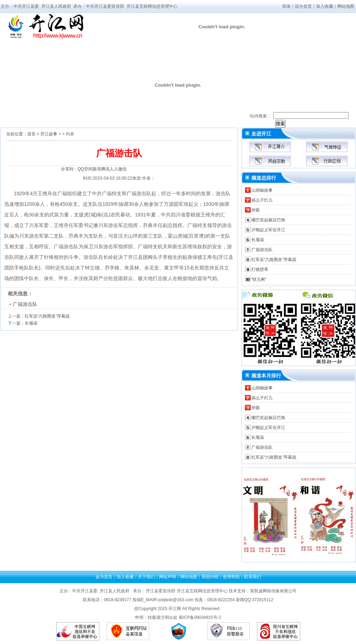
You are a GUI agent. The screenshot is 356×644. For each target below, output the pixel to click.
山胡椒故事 (262, 190)
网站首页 (22, 45)
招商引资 (276, 45)
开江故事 (49, 134)
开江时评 (234, 54)
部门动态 (191, 45)
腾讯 (105, 169)
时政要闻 (64, 54)
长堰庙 (31, 323)
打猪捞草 (260, 269)
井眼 (256, 210)
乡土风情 (64, 45)
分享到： (69, 169)
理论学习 (234, 45)
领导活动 (106, 45)
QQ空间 (85, 169)
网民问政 (319, 54)
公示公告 (106, 54)
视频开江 (149, 54)
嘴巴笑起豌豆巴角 (268, 220)
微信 (122, 169)
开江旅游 (276, 54)
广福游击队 (25, 304)
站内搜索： (261, 116)
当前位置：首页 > (23, 134)
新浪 (97, 169)
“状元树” (259, 279)
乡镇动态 (191, 54)
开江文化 (319, 45)
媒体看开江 (149, 45)
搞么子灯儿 (262, 200)
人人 (114, 169)
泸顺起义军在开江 (268, 230)
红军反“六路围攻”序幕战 (47, 316)
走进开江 (22, 54)
